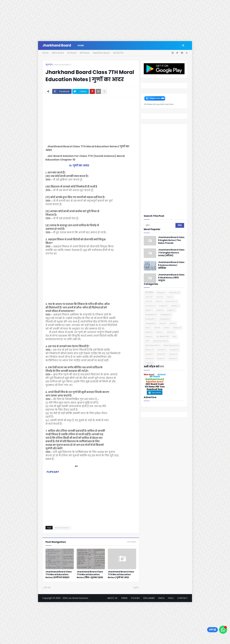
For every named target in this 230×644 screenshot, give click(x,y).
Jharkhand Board (57, 45)
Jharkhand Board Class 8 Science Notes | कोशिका (171, 265)
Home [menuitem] (81, 45)
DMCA (161, 598)
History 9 (149, 336)
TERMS (124, 598)
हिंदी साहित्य (149, 292)
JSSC (147, 341)
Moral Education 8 (171, 345)
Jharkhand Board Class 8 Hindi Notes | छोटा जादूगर (171, 278)
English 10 (164, 306)
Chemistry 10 (174, 292)
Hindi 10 (163, 323)
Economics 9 (150, 306)
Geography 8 (165, 319)
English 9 (171, 310)
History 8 (171, 332)
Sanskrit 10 (162, 350)
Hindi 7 (148, 328)
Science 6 (149, 358)
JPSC (174, 336)
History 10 (177, 328)
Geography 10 (151, 314)
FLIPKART (53, 472)
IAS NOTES (118, 53)
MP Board (85, 53)
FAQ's (171, 598)
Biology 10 (161, 292)
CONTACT (182, 598)
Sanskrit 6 (174, 350)
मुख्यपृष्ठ (49, 65)
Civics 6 (160, 297)
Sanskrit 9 (173, 354)
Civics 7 (170, 297)
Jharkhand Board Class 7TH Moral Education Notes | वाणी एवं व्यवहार (59, 575)
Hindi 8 (157, 328)
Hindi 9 (167, 328)
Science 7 (161, 358)
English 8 (160, 310)
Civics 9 (159, 301)
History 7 (160, 332)
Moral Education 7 (63, 65)
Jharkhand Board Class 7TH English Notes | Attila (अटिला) (171, 253)
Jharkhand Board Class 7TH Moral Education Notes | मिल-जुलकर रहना (90, 575)
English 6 (175, 306)
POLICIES (135, 598)
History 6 (149, 332)
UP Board (72, 53)
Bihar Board (58, 53)
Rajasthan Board (101, 53)
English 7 (149, 310)
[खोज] (160, 225)
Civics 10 (149, 297)
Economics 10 (171, 301)
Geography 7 (150, 319)
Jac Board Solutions (78, 598)
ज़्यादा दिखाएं (131, 542)
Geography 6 (166, 314)
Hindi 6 (173, 323)
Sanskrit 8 (161, 354)
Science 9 (149, 363)
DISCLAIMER (149, 598)
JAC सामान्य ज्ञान (162, 336)
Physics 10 (149, 350)
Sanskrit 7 (149, 354)
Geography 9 (151, 323)
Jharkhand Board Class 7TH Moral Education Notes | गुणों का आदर (121, 575)
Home (45, 53)
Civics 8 (149, 301)
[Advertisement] (88, 21)
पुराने (136, 588)
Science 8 (173, 358)
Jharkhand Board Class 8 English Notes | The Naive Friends (171, 240)
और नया (47, 588)
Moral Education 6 (161, 341)
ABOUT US (112, 598)
